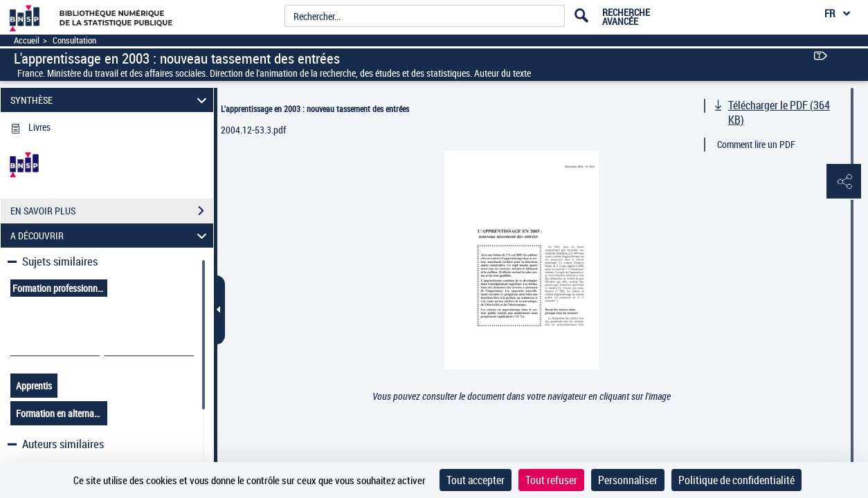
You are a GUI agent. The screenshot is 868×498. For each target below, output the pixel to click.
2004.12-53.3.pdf (253, 130)
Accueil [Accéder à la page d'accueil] (27, 40)
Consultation (74, 40)
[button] (844, 182)
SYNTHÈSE (110, 100)
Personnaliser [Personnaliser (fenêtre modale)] (628, 480)
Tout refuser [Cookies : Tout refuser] (551, 480)
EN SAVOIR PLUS (112, 211)
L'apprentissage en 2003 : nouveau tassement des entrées (315, 109)
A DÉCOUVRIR (110, 236)
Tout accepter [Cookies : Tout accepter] (476, 480)
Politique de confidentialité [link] (736, 480)
